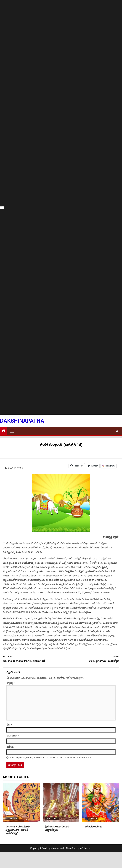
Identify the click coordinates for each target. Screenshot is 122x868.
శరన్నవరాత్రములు (93, 827)
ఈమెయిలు (13, 735)
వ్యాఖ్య (11, 683)
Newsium (71, 848)
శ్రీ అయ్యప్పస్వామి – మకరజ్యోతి (90, 658)
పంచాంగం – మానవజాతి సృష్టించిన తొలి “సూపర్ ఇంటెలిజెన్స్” (18, 830)
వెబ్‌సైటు (11, 747)
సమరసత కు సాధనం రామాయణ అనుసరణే (32, 658)
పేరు (9, 724)
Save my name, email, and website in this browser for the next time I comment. (52, 757)
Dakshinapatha (22, 421)
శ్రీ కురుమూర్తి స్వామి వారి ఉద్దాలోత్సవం (57, 828)
